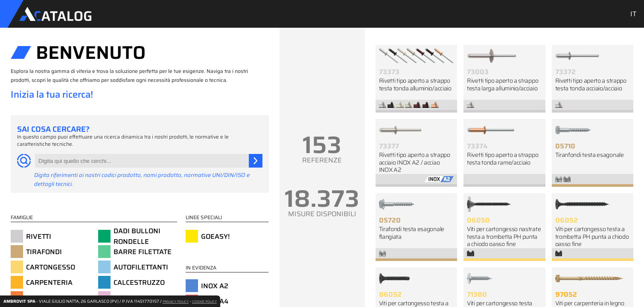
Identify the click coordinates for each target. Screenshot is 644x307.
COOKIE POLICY (204, 302)
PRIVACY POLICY (176, 302)
